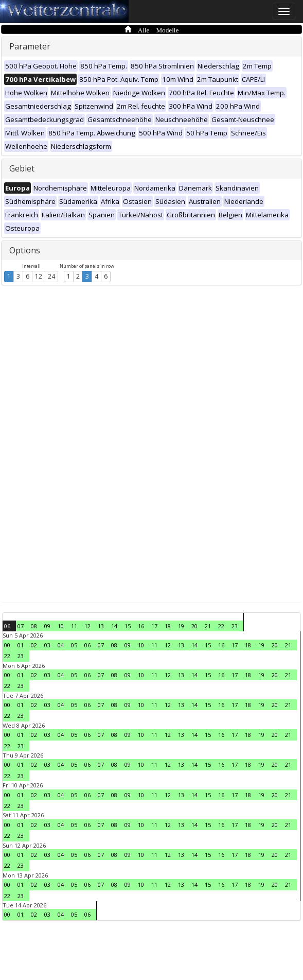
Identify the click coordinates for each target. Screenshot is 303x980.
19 (181, 626)
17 (154, 626)
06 (7, 626)
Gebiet (22, 168)
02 (34, 645)
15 (128, 626)
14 (114, 626)
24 (51, 276)
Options (25, 250)
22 (221, 626)
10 (61, 626)
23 (235, 626)
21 (208, 626)
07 (21, 626)
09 (47, 626)
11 (74, 626)
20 (194, 626)
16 (141, 626)
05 (74, 645)
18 (168, 626)
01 (21, 645)
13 (101, 626)
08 (34, 626)
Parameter (30, 46)
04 (61, 645)
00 (7, 645)
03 (47, 645)
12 (39, 276)
